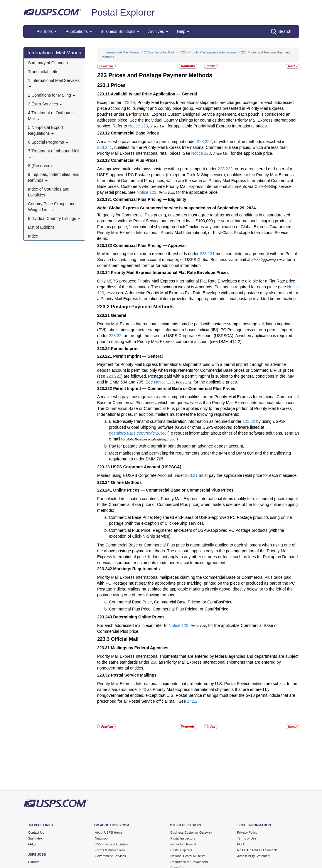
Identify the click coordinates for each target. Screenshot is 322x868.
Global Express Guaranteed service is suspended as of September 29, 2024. (183, 208)
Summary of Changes (48, 63)
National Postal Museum (188, 856)
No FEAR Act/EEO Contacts (257, 850)
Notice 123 (138, 126)
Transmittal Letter (44, 72)
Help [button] (183, 31)
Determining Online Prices (139, 617)
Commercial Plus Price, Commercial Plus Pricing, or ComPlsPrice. (169, 609)
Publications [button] (79, 31)
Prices (118, 85)
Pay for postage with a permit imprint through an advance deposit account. (177, 446)
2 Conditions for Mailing (52, 95)
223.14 (129, 102)
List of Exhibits (41, 227)
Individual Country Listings (54, 218)
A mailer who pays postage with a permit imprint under (147, 142)
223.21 (192, 475)
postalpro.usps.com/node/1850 (137, 433)
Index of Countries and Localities (49, 192)
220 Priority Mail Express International (210, 52)
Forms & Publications (110, 850)
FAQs (32, 844)
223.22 (115, 336)
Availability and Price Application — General (154, 94)
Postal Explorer (123, 12)
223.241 (105, 147)
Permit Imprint (125, 349)
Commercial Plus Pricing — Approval (150, 245)
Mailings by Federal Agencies (140, 648)
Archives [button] (158, 31)
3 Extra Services (45, 104)
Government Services (110, 856)
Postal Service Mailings (134, 675)
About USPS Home (109, 832)
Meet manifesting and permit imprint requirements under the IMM (168, 453)
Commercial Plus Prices (134, 160)
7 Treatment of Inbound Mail (54, 153)
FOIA (241, 844)
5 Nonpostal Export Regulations (46, 130)
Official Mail (125, 639)
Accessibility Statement (254, 856)
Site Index (35, 838)
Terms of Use (247, 838)
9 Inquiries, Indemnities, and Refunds (54, 177)
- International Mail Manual (121, 52)
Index (33, 236)
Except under (110, 102)
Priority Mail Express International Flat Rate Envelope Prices (170, 272)
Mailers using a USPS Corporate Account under (141, 475)
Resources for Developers (189, 862)
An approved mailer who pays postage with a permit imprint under (157, 169)
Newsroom (103, 838)
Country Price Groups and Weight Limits (52, 207)
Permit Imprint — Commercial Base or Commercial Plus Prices (174, 388)
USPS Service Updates (112, 844)
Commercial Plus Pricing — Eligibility (150, 199)
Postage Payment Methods (142, 307)
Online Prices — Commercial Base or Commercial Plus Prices (173, 490)
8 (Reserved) (40, 166)
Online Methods (126, 482)
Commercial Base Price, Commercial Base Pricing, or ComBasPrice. (171, 602)
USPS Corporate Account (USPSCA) (146, 467)
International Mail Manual (55, 53)
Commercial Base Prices (135, 133)
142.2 (192, 701)
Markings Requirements (137, 569)
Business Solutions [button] (120, 31)
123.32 (249, 421)
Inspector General (183, 844)
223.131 (207, 254)
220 (154, 662)
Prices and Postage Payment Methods (160, 75)
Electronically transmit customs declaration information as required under (176, 421)
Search (281, 32)
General (119, 315)
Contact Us (36, 832)
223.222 (204, 142)
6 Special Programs (48, 142)
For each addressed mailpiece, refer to (133, 625)
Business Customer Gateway (191, 832)
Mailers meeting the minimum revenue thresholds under (148, 254)
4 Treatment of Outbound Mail (51, 116)
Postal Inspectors (183, 838)
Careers (34, 862)
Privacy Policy (247, 832)
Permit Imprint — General (138, 356)
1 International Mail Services (54, 83)
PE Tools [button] (47, 31)
